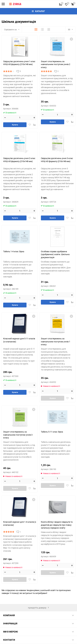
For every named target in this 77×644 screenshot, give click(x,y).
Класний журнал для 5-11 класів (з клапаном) (19, 340)
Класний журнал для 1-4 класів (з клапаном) (20, 523)
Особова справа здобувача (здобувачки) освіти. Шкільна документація (55, 254)
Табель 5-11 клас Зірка (52, 432)
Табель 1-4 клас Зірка (14, 251)
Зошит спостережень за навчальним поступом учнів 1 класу (56, 341)
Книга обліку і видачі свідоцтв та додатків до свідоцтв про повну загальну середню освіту (57, 525)
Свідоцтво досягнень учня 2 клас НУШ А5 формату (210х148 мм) (19, 160)
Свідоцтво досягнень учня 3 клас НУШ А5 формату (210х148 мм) (57, 160)
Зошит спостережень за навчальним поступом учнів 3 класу (18, 435)
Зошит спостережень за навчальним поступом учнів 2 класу (56, 64)
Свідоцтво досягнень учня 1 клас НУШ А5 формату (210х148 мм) (19, 63)
